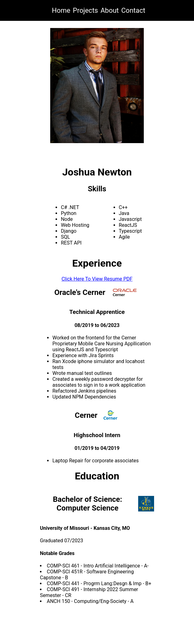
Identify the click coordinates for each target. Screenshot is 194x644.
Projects (86, 10)
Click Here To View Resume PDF (97, 279)
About (110, 10)
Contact (133, 10)
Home (61, 10)
